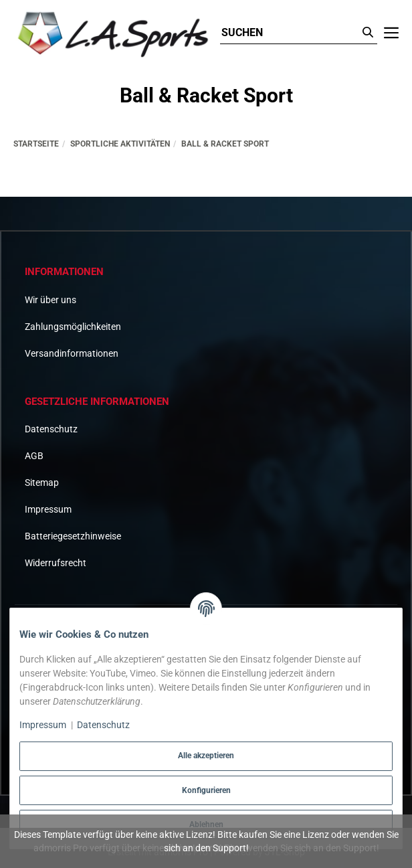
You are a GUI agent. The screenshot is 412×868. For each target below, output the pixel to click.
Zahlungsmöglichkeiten (73, 327)
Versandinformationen (72, 353)
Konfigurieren (206, 790)
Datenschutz (51, 429)
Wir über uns (50, 300)
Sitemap (42, 483)
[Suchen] (289, 33)
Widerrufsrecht (56, 563)
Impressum (48, 509)
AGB (34, 456)
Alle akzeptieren (206, 756)
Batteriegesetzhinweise (73, 536)
